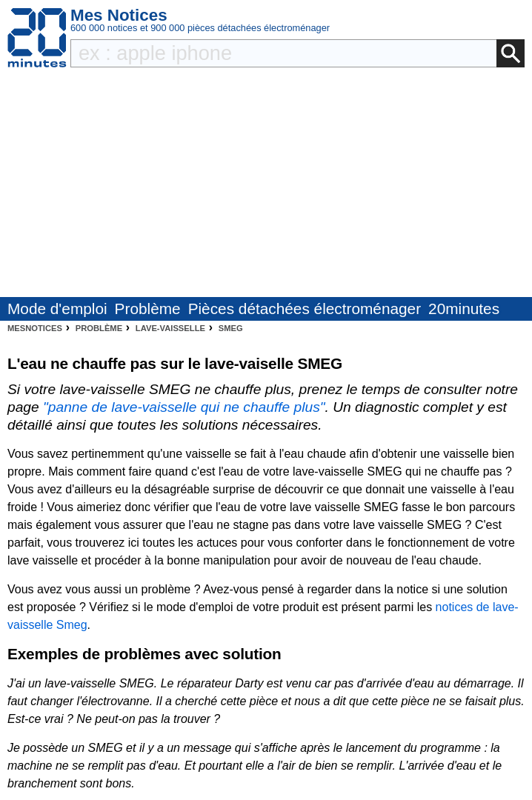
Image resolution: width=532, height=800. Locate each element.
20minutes (464, 309)
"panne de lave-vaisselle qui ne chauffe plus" (184, 407)
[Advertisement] (266, 186)
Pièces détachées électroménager (305, 309)
